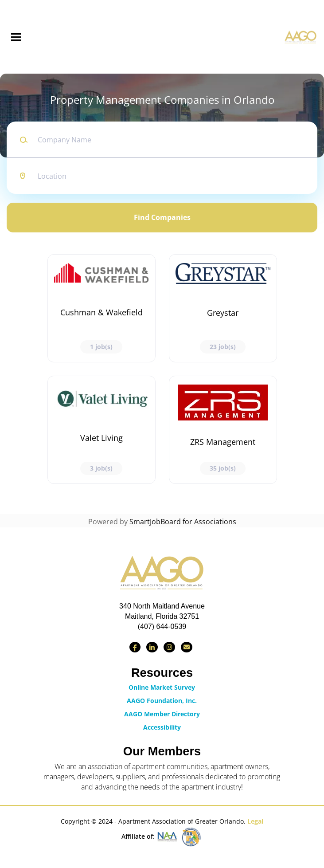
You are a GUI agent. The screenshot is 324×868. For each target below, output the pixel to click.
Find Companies (162, 217)
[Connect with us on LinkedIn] (152, 647)
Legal (255, 821)
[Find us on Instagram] (169, 647)
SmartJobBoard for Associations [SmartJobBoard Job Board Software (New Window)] (183, 522)
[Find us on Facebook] (135, 647)
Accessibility (162, 727)
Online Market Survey (162, 687)
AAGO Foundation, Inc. (162, 701)
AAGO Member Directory (162, 714)
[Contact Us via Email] (187, 647)
